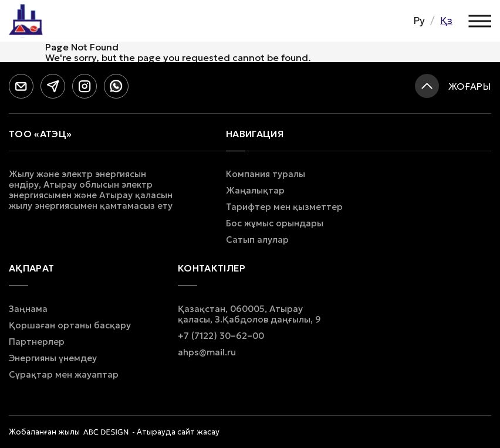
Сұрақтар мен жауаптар (64, 375)
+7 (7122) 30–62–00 (221, 336)
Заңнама (28, 309)
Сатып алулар (257, 240)
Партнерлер (37, 342)
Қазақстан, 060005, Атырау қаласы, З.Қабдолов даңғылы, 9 (249, 314)
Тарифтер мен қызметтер (284, 207)
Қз (446, 21)
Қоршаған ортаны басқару (70, 325)
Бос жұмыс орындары (275, 223)
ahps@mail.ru (207, 352)
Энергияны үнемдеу (53, 358)
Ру (419, 21)
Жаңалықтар (255, 191)
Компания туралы (266, 174)
